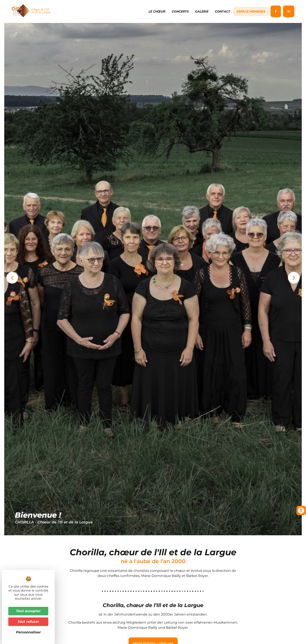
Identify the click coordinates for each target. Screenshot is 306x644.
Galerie (202, 11)
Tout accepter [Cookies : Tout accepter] (28, 611)
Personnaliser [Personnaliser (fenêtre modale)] (28, 632)
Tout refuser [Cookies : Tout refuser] (28, 622)
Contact (222, 11)
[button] (12, 280)
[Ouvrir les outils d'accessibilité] (301, 510)
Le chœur (157, 11)
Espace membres (251, 11)
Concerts (180, 11)
